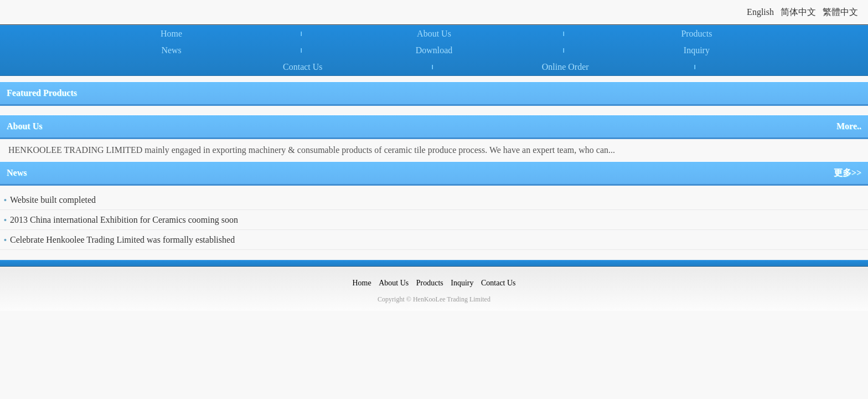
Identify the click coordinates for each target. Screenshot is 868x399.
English (760, 12)
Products (696, 34)
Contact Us (303, 67)
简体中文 (798, 12)
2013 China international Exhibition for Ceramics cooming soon (124, 220)
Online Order (565, 67)
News (171, 50)
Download (434, 50)
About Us (434, 34)
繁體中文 (840, 12)
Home (171, 34)
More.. (849, 126)
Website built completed (53, 200)
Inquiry (697, 50)
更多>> (848, 173)
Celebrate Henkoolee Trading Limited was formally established (122, 240)
